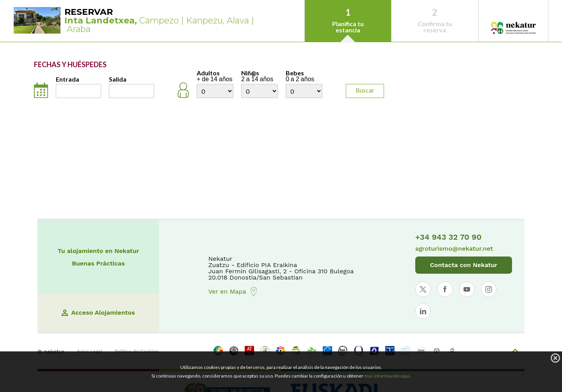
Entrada (68, 79)
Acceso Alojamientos (98, 313)
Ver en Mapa (234, 292)
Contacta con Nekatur (464, 265)
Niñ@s (260, 76)
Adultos (215, 76)
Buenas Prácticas (98, 264)
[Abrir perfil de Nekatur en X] (423, 289)
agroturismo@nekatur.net (454, 249)
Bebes (304, 76)
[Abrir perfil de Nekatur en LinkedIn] (423, 311)
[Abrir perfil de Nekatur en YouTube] (467, 289)
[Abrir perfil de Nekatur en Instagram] (489, 289)
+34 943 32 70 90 (448, 237)
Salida (118, 79)
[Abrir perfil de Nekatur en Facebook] (445, 289)
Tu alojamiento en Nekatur (99, 251)
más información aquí (387, 376)
